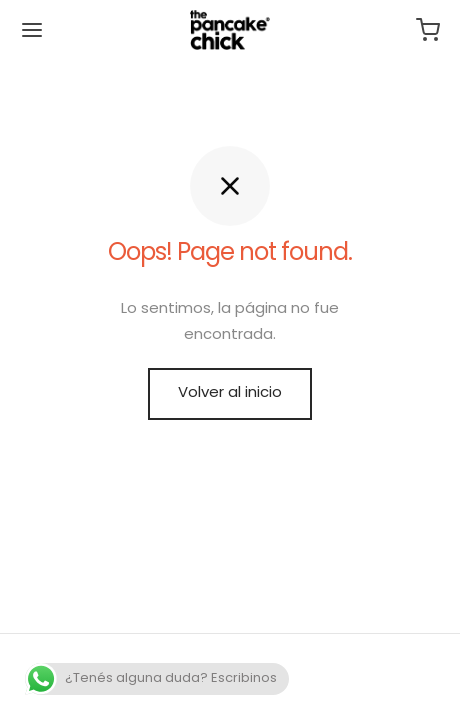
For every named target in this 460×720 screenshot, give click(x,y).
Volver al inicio (230, 393)
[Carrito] (428, 30)
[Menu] (32, 30)
